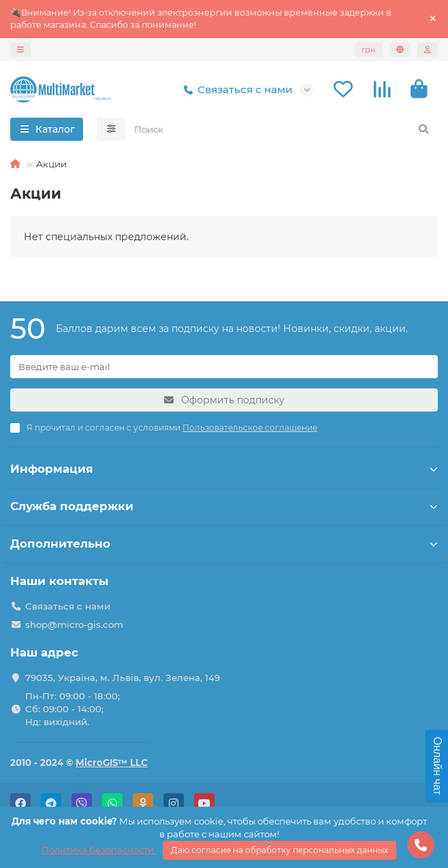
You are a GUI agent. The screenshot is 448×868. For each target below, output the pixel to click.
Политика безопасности (99, 850)
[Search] (282, 129)
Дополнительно (224, 544)
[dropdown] (20, 50)
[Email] (224, 367)
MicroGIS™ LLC (112, 763)
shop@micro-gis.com (74, 624)
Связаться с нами (236, 90)
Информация (224, 469)
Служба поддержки (224, 506)
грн (369, 50)
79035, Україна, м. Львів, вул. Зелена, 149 (123, 678)
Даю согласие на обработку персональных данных (279, 850)
